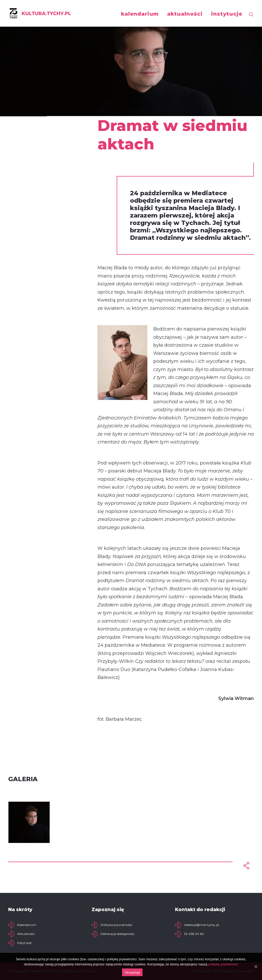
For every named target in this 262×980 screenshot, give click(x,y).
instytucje (227, 14)
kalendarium (140, 14)
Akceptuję (132, 972)
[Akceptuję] (256, 966)
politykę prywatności (223, 964)
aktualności (185, 14)
